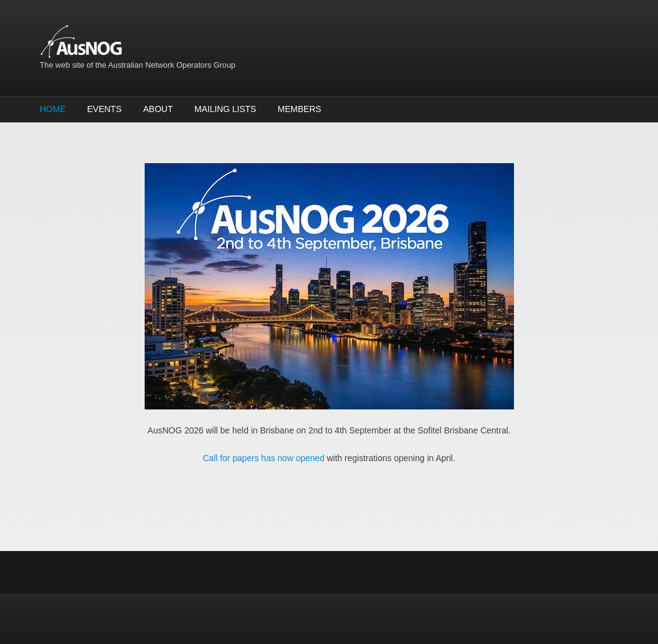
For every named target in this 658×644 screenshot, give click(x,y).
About (158, 109)
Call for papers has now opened (263, 458)
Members (299, 109)
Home (53, 109)
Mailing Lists (225, 109)
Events (105, 109)
